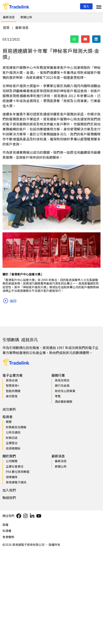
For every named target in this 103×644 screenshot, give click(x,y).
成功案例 (9, 409)
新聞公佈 (26, 17)
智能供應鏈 (13, 391)
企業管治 (12, 443)
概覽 (9, 422)
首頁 (6, 27)
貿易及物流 (62, 380)
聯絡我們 (9, 498)
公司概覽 (12, 461)
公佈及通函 (13, 432)
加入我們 (9, 490)
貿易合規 (12, 380)
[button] (86, 6)
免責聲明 (8, 537)
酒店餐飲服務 (64, 401)
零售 (58, 396)
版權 (5, 525)
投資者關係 (13, 448)
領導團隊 (12, 477)
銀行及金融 (62, 385)
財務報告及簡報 (16, 427)
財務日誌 (12, 438)
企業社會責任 (15, 466)
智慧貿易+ (13, 385)
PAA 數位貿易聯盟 (18, 472)
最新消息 (9, 17)
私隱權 (7, 531)
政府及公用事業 (65, 391)
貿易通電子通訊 (16, 482)
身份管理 (12, 396)
